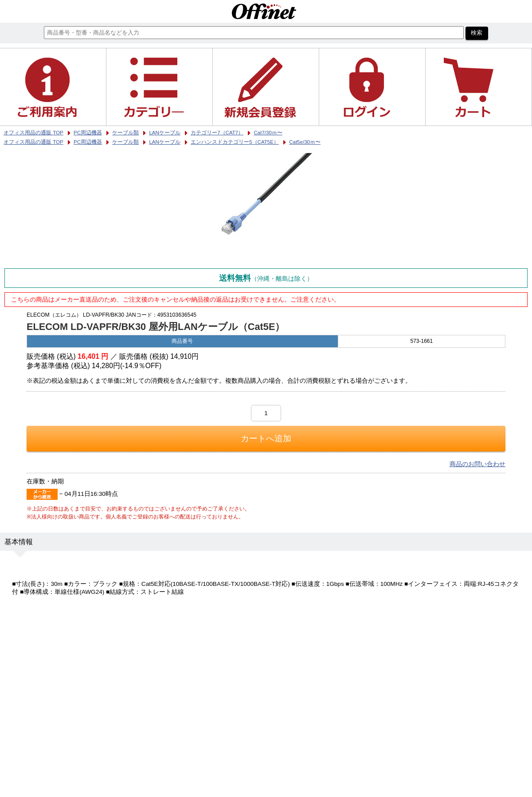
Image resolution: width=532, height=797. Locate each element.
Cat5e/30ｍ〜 (305, 142)
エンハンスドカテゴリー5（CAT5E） (235, 142)
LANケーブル (164, 142)
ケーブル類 (125, 142)
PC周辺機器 (88, 142)
